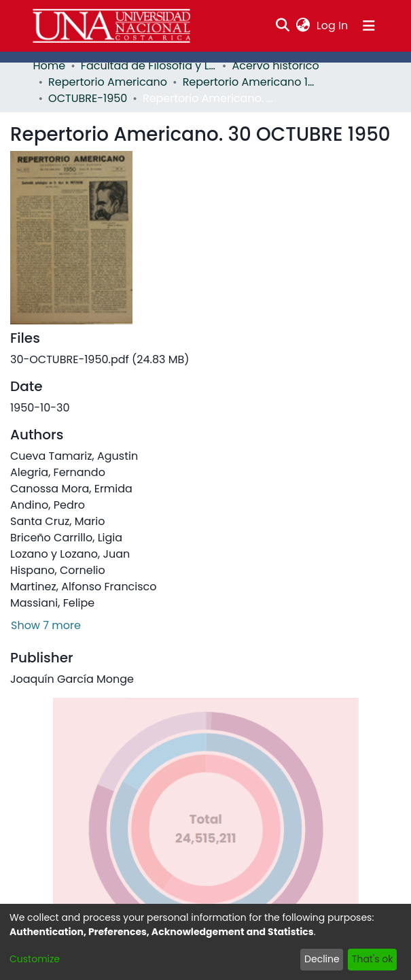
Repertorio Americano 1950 (251, 82)
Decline (322, 959)
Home (50, 66)
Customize (35, 959)
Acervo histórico (275, 66)
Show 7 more (46, 625)
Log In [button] (333, 26)
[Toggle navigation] (369, 26)
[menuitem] (303, 26)
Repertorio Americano (108, 82)
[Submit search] (282, 26)
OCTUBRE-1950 (88, 98)
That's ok (373, 959)
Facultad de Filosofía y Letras (149, 66)
